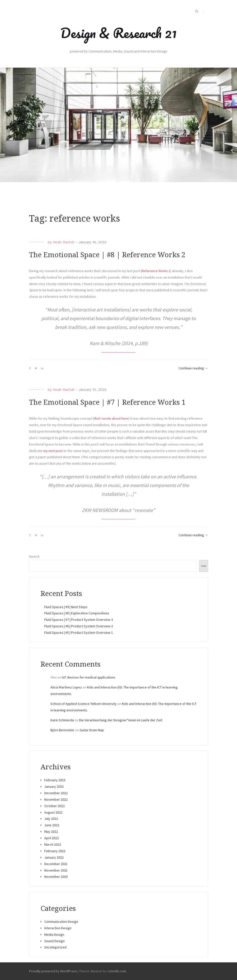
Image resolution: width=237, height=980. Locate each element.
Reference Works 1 (156, 271)
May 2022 (51, 832)
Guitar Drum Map (92, 730)
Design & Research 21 (118, 33)
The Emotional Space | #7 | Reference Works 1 (107, 402)
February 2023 (55, 780)
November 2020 (56, 877)
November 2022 (56, 799)
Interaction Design (58, 928)
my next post (53, 451)
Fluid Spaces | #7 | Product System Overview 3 (79, 620)
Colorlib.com (117, 971)
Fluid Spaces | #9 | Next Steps (66, 607)
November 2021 (56, 870)
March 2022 (53, 844)
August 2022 (53, 812)
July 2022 (51, 819)
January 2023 (54, 786)
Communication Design (61, 922)
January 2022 (54, 857)
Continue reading (193, 368)
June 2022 (52, 825)
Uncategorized (55, 947)
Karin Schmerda (62, 720)
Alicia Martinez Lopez (66, 687)
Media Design (54, 934)
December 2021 (56, 864)
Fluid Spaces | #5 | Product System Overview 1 (79, 633)
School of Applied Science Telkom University (84, 704)
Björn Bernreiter (62, 730)
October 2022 (54, 806)
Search (34, 556)
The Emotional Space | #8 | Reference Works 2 (107, 255)
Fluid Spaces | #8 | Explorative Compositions (77, 613)
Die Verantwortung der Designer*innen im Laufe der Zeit (121, 720)
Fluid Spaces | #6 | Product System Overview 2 (79, 626)
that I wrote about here (111, 418)
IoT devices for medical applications (89, 677)
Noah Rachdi (64, 242)
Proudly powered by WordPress (53, 971)
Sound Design (54, 941)
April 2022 (51, 838)
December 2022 (56, 793)
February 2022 (55, 851)
